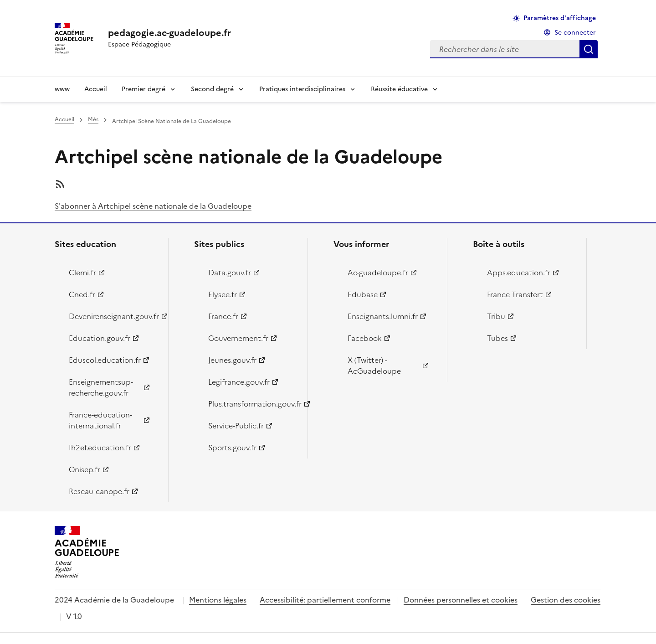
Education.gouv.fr (100, 338)
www (62, 89)
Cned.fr (82, 294)
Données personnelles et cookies (461, 600)
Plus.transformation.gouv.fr (253, 404)
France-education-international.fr (100, 420)
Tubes (497, 338)
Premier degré (143, 89)
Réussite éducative (399, 89)
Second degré (212, 89)
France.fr (223, 316)
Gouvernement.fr (238, 338)
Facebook (365, 338)
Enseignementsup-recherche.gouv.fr (101, 387)
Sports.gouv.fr (232, 448)
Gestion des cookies (566, 600)
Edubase (363, 294)
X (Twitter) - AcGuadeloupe (374, 366)
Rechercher (589, 49)
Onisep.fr (85, 469)
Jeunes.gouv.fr (232, 360)
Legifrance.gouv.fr (239, 382)
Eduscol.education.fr (105, 360)
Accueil (96, 89)
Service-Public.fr (236, 426)
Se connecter (575, 33)
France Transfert (515, 294)
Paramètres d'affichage (560, 18)
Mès (93, 119)
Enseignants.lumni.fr (383, 316)
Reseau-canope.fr (99, 491)
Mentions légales (218, 600)
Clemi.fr (82, 273)
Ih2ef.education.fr (100, 448)
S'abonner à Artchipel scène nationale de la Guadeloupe (153, 206)
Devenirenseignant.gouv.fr (113, 316)
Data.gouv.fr (230, 273)
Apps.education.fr (519, 273)
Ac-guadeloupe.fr (378, 273)
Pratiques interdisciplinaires (302, 89)
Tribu (496, 316)
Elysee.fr (223, 294)
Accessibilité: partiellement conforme (325, 600)
